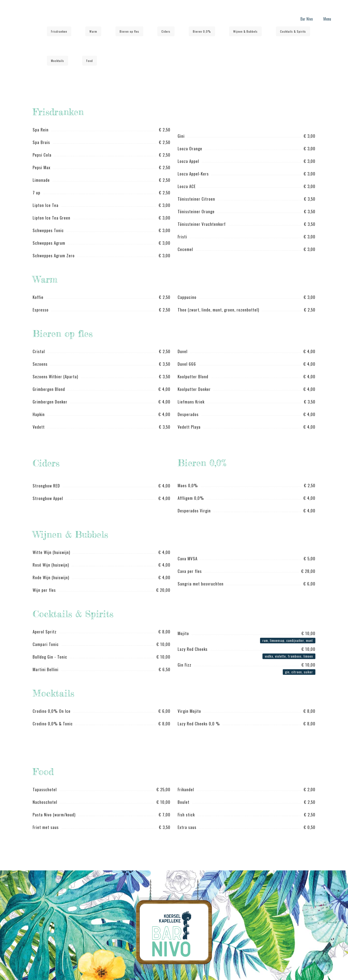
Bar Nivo (307, 19)
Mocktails (58, 61)
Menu (327, 19)
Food (90, 61)
